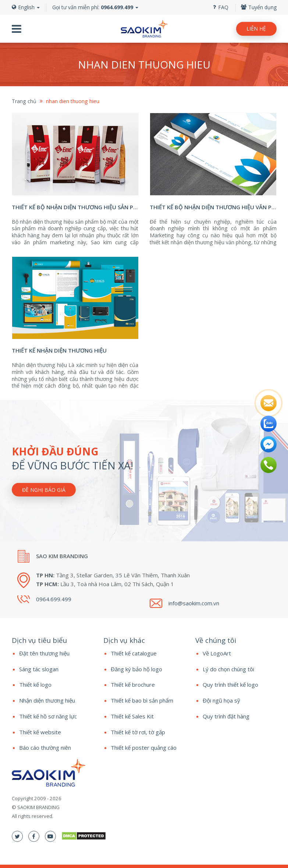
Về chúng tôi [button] (216, 640)
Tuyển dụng (259, 7)
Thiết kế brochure (133, 685)
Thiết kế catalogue (134, 653)
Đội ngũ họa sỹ (221, 700)
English (26, 7)
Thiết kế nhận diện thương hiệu (59, 350)
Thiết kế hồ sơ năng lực (48, 716)
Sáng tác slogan (39, 669)
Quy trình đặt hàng (226, 716)
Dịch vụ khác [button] (124, 640)
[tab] (52, 640)
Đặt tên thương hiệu (44, 653)
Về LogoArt (217, 653)
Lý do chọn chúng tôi (228, 669)
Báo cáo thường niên (45, 748)
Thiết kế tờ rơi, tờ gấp (138, 732)
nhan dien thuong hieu (73, 101)
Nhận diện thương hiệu (47, 700)
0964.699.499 (54, 599)
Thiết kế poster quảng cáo (144, 748)
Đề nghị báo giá (44, 489)
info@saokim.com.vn (194, 603)
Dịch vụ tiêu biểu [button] (39, 640)
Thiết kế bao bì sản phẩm (142, 700)
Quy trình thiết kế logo (230, 685)
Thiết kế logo (35, 685)
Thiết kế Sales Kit (132, 716)
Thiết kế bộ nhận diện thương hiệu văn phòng (219, 207)
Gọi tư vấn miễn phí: (93, 7)
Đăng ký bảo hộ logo (136, 669)
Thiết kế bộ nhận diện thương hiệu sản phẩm (79, 207)
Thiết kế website (40, 732)
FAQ (221, 7)
